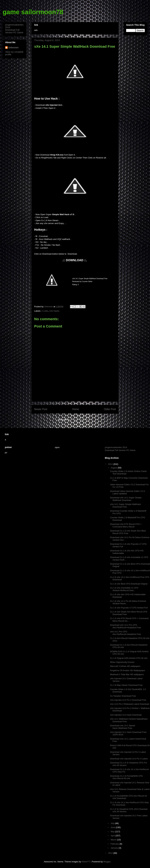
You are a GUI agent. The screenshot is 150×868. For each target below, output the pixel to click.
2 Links (45, 311)
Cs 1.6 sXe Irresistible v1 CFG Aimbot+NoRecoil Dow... (124, 589)
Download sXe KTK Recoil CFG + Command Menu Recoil (126, 525)
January (115, 848)
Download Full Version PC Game (14, 31)
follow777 (86, 862)
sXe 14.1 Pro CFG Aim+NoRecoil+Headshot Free (125, 633)
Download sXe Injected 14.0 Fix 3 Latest (129, 759)
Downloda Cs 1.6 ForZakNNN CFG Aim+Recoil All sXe (126, 777)
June (113, 827)
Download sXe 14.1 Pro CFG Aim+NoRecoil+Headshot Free (125, 626)
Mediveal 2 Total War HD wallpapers (127, 674)
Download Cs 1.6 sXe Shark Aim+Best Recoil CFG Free (128, 532)
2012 (111, 853)
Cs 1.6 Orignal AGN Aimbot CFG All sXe (129, 658)
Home (76, 409)
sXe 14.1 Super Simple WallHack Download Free (125, 506)
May (113, 832)
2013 (111, 464)
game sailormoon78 (33, 12)
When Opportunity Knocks (122, 662)
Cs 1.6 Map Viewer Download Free (126, 685)
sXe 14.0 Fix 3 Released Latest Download (130, 704)
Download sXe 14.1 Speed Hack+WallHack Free (122, 727)
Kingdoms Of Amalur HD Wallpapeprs (127, 670)
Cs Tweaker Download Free (123, 696)
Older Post (110, 409)
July (113, 823)
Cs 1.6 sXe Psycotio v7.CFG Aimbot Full (129, 608)
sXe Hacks (54, 311)
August (114, 468)
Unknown (13, 48)
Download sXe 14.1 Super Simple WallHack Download (126, 499)
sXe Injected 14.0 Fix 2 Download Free (128, 700)
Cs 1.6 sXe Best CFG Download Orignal (129, 584)
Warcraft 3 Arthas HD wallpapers (125, 666)
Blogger (107, 862)
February (115, 844)
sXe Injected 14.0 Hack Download (126, 715)
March (114, 840)
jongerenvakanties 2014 (116, 447)
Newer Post (41, 409)
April (113, 836)
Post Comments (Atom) (81, 420)
